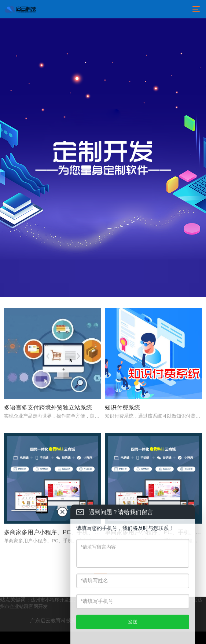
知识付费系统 (122, 414)
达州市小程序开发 (50, 612)
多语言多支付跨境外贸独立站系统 (48, 414)
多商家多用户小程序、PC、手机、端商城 (58, 545)
